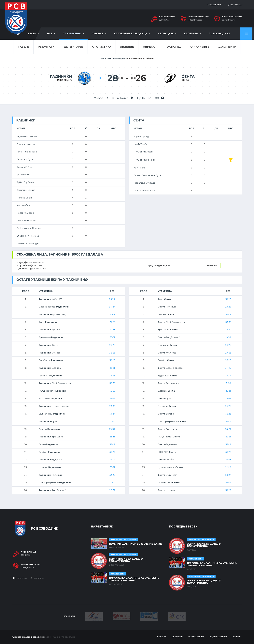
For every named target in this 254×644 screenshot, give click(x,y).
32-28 (112, 475)
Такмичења (72, 33)
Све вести (177, 637)
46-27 (112, 391)
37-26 (112, 322)
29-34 (112, 429)
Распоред (174, 47)
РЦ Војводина (219, 33)
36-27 (112, 452)
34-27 (228, 429)
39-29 (112, 399)
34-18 (112, 330)
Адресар (150, 47)
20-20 (112, 421)
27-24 (112, 460)
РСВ (50, 33)
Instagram (235, 5)
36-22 (112, 444)
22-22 (228, 467)
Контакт (237, 637)
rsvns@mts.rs (228, 20)
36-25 (228, 482)
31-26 (228, 383)
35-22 (228, 414)
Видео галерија (219, 637)
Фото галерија (196, 637)
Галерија (191, 33)
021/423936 (164, 20)
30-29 (228, 490)
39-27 (112, 414)
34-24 (112, 307)
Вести (32, 33)
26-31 (228, 391)
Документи (227, 47)
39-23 (228, 299)
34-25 (112, 353)
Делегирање (73, 47)
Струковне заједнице (131, 33)
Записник (212, 266)
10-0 (112, 482)
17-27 (228, 376)
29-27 (228, 475)
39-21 (228, 437)
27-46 (228, 353)
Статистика (102, 47)
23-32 (112, 406)
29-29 (228, 307)
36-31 (112, 314)
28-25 (228, 360)
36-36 (112, 383)
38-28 (228, 452)
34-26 (112, 376)
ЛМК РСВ (98, 33)
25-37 (112, 490)
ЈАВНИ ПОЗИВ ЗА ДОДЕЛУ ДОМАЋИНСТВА (126, 560)
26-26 (228, 406)
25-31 (112, 437)
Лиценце (127, 47)
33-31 (112, 368)
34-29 (228, 330)
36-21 (112, 467)
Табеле (23, 47)
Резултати (46, 47)
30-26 (112, 360)
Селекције (166, 33)
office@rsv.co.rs (195, 20)
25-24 (112, 299)
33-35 (228, 322)
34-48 (228, 368)
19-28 (228, 337)
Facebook (214, 5)
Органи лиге (200, 47)
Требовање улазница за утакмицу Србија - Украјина (134, 579)
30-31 (112, 337)
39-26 (228, 421)
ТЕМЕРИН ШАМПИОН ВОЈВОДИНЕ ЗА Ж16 (135, 544)
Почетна (162, 637)
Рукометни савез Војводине (28, 637)
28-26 (112, 345)
